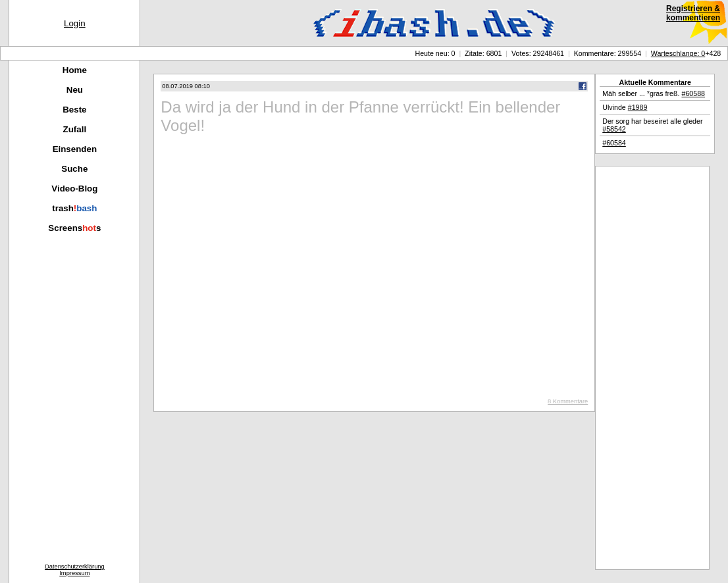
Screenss (74, 228)
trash (74, 208)
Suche (74, 169)
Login (75, 23)
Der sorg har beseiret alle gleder (652, 125)
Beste (74, 110)
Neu (75, 90)
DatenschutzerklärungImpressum (75, 570)
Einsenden (75, 149)
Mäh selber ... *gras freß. (654, 93)
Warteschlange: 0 (678, 53)
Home (75, 70)
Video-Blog (74, 189)
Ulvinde (625, 107)
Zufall (75, 129)
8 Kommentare (568, 401)
